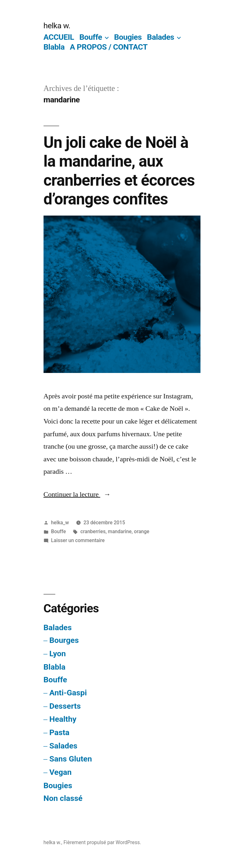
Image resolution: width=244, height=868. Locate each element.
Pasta (59, 732)
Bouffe (91, 37)
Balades (161, 37)
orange (142, 531)
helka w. (57, 26)
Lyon (58, 654)
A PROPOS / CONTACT (109, 47)
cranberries (93, 531)
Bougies (128, 37)
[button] (122, 294)
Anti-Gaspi (68, 693)
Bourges (64, 640)
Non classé (63, 798)
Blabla (54, 47)
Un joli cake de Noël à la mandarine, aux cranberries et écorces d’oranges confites (119, 171)
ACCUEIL (59, 37)
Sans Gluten (71, 759)
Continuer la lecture (77, 494)
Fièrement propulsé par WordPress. (102, 842)
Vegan (60, 772)
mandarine (120, 531)
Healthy (63, 719)
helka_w (60, 523)
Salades (63, 746)
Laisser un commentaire (78, 540)
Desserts (65, 706)
